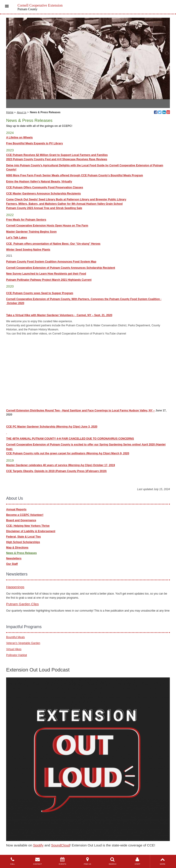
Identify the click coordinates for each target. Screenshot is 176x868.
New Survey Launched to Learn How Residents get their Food (46, 274)
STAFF (138, 861)
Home (10, 112)
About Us (22, 112)
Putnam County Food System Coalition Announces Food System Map (51, 262)
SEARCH (113, 861)
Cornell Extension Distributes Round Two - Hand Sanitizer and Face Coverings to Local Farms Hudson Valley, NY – (80, 411)
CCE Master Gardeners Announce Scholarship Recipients (43, 194)
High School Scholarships (23, 542)
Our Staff (12, 564)
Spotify (38, 845)
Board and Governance (21, 520)
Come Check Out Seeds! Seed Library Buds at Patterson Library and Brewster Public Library (66, 199)
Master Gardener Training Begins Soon (31, 232)
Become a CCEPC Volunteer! (25, 515)
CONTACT (38, 861)
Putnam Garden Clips (22, 604)
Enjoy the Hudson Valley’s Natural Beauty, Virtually (39, 182)
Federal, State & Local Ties (24, 537)
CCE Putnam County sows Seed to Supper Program (40, 293)
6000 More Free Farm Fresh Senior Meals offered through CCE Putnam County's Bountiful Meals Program (75, 175)
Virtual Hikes (14, 649)
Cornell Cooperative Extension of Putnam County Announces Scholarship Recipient (61, 268)
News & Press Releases (21, 553)
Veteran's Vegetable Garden (23, 643)
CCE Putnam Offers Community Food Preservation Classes (45, 187)
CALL (13, 861)
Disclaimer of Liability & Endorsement (31, 531)
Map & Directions (17, 548)
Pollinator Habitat (16, 655)
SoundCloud (61, 845)
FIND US (88, 861)
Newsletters (14, 558)
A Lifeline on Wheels (19, 138)
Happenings (15, 587)
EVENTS (63, 861)
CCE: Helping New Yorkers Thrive (28, 526)
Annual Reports (16, 509)
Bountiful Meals (15, 637)
